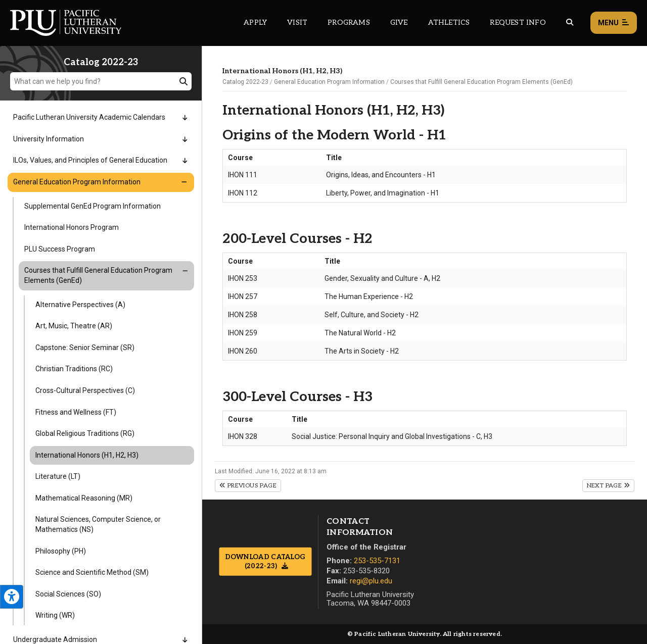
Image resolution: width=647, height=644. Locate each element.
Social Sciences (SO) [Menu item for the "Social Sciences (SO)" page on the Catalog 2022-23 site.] (68, 594)
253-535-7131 (377, 561)
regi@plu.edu (371, 581)
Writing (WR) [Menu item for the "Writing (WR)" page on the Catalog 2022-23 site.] (55, 615)
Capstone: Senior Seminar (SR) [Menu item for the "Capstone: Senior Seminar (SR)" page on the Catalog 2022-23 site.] (85, 348)
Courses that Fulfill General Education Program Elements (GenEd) (481, 82)
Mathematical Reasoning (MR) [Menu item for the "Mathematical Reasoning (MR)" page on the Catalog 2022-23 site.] (84, 498)
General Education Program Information (329, 82)
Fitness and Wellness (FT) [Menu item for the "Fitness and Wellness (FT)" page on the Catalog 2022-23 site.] (76, 412)
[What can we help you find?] (101, 81)
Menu (614, 23)
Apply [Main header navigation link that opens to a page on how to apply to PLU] (255, 22)
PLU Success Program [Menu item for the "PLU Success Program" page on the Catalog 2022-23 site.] (60, 249)
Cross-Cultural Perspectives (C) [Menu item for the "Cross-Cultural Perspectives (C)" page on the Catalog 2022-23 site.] (85, 390)
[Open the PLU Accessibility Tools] (12, 597)
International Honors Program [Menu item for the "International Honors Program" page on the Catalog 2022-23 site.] (72, 227)
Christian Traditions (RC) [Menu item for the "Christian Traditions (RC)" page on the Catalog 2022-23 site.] (74, 369)
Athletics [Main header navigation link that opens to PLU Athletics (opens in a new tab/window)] (449, 22)
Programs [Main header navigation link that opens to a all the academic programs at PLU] (349, 22)
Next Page (608, 486)
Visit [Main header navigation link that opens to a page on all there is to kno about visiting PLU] (297, 22)
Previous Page (248, 486)
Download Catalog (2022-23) (265, 562)
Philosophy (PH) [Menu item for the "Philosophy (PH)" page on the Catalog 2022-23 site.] (61, 551)
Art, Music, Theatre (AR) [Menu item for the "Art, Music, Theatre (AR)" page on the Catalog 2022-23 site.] (74, 326)
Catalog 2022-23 (245, 82)
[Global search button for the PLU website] (570, 22)
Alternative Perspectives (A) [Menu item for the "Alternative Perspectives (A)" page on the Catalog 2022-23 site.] (80, 305)
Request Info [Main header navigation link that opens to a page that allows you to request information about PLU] (518, 22)
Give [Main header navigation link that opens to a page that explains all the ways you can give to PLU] (399, 22)
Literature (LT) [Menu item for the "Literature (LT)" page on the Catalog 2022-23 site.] (58, 476)
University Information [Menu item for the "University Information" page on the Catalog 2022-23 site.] (49, 139)
